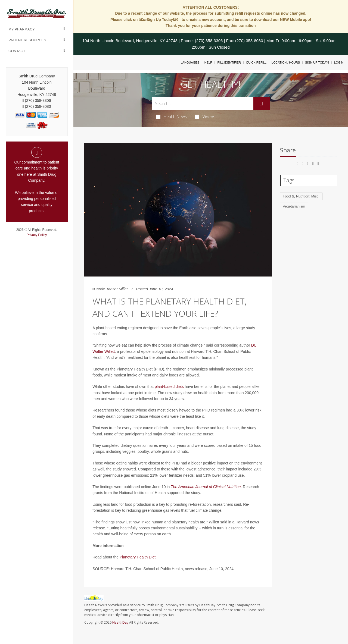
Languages (190, 62)
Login (339, 62)
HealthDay (120, 622)
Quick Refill (256, 62)
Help (208, 62)
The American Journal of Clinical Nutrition (206, 487)
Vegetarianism (294, 206)
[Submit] (262, 104)
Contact (17, 51)
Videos (205, 117)
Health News (172, 117)
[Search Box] (203, 104)
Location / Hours (286, 62)
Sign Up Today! (317, 62)
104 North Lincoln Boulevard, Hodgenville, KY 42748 (130, 41)
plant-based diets (169, 387)
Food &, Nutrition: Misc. (301, 196)
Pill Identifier (229, 62)
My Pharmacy (22, 29)
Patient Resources (27, 40)
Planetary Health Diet (138, 557)
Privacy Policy (37, 235)
